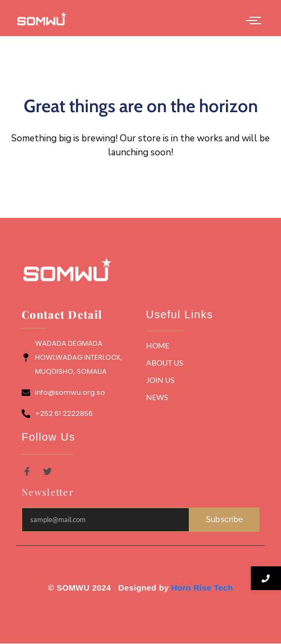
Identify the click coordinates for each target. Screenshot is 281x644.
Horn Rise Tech (203, 588)
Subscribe (225, 519)
